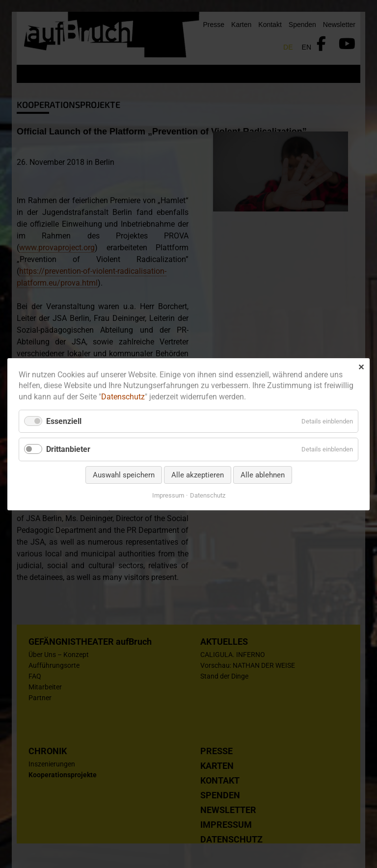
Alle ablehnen (263, 474)
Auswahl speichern (124, 474)
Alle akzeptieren (198, 474)
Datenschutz (123, 397)
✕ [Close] (361, 367)
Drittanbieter (68, 449)
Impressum (168, 495)
